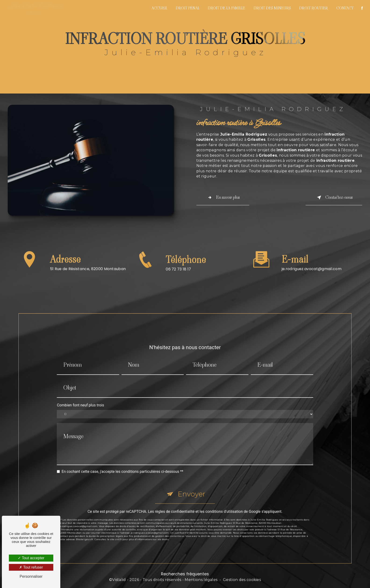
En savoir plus (223, 198)
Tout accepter (31, 558)
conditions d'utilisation (224, 506)
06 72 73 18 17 (178, 275)
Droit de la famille (226, 8)
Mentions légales (201, 580)
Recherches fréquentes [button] (185, 574)
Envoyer (192, 488)
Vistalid (119, 580)
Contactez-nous (334, 198)
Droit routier (314, 8)
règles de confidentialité (175, 506)
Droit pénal (188, 8)
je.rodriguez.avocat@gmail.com (312, 263)
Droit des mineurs (272, 8)
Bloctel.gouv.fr (84, 533)
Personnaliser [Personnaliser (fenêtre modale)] (31, 576)
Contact (345, 8)
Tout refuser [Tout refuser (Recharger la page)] (31, 567)
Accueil (159, 8)
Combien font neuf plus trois (80, 399)
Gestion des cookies (242, 580)
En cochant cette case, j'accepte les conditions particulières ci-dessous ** (122, 466)
